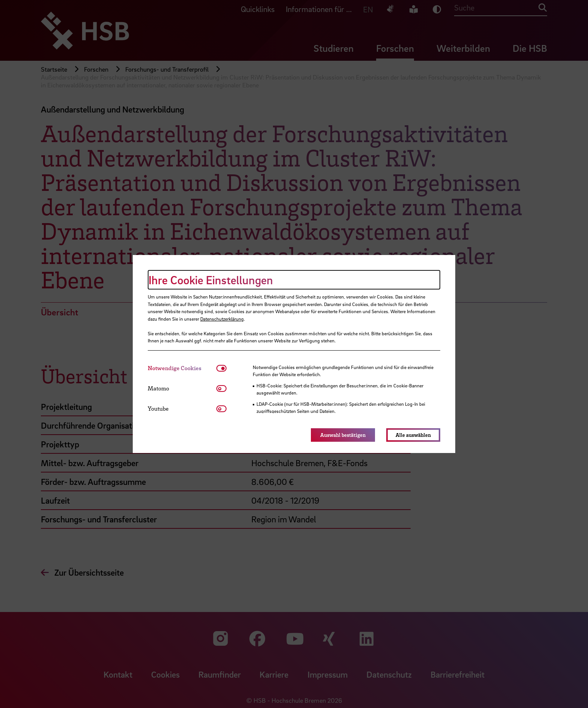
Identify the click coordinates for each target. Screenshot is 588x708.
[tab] (182, 368)
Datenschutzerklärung (222, 319)
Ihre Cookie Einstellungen (211, 280)
